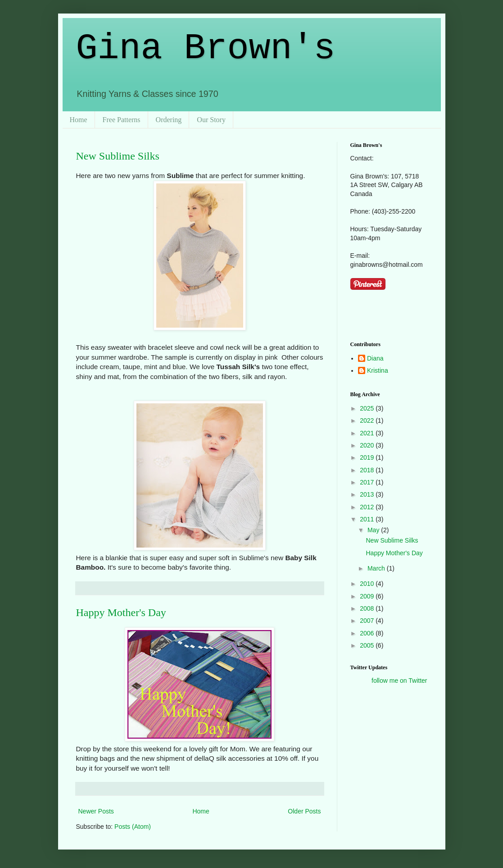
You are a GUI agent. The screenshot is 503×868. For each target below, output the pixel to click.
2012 (368, 507)
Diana (375, 358)
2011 (368, 519)
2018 (368, 470)
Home (79, 120)
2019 (368, 457)
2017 (368, 482)
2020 (368, 445)
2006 (368, 633)
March (377, 568)
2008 (368, 608)
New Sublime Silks (118, 156)
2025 (368, 408)
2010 (368, 584)
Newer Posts (96, 811)
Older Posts (304, 811)
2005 (368, 645)
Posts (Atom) (133, 827)
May (374, 530)
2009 (368, 596)
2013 (368, 494)
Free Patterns (122, 120)
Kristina (378, 370)
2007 (368, 621)
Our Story (211, 120)
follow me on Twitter (399, 681)
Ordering (169, 120)
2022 (368, 420)
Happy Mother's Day (121, 612)
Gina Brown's (206, 48)
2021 (368, 433)
